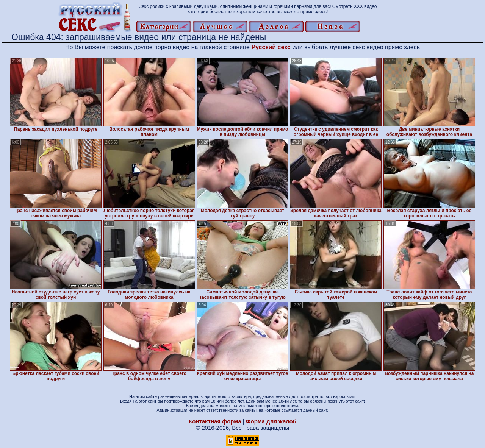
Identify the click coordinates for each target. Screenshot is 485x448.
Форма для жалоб (271, 421)
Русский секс (271, 47)
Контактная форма (215, 421)
